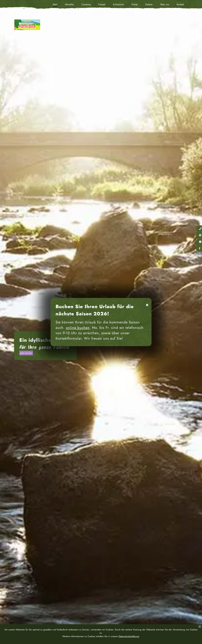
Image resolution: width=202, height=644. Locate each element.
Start (55, 4)
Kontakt (180, 4)
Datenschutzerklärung (129, 636)
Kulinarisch (118, 4)
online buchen (78, 328)
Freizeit (102, 4)
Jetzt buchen (26, 353)
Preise (135, 4)
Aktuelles (69, 4)
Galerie (149, 4)
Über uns (165, 4)
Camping (86, 4)
